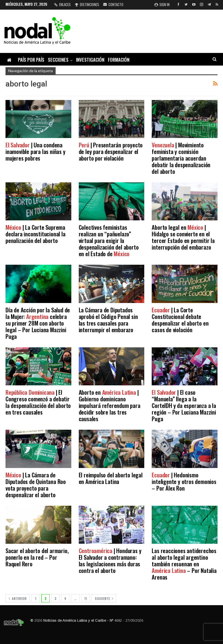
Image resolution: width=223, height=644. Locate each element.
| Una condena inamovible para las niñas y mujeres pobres (36, 151)
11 (86, 598)
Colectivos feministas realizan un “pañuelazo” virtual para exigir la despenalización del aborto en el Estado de (109, 240)
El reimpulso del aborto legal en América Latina (111, 478)
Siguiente (104, 598)
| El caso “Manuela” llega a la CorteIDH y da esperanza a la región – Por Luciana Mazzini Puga (184, 405)
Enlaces (62, 4)
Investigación (90, 60)
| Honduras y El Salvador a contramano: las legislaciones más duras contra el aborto (110, 560)
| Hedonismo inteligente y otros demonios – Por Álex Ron (184, 481)
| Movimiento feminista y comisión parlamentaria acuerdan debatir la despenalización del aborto (181, 158)
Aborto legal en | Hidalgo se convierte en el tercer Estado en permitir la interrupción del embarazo (183, 237)
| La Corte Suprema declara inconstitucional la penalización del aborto (36, 234)
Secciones (58, 60)
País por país (31, 60)
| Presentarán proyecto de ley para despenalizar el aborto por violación (111, 151)
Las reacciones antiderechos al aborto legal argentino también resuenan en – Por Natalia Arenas (184, 564)
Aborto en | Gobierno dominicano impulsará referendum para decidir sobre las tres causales (110, 405)
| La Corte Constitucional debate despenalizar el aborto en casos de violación (180, 320)
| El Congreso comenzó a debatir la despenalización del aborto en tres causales (38, 402)
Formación (119, 60)
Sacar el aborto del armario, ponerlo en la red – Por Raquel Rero (37, 557)
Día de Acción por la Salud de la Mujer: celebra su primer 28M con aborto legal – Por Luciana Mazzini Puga (38, 323)
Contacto (113, 4)
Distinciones (87, 4)
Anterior (18, 598)
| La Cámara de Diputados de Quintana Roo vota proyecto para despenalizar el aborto (36, 485)
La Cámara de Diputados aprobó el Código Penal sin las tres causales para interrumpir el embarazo (108, 320)
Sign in (162, 4)
